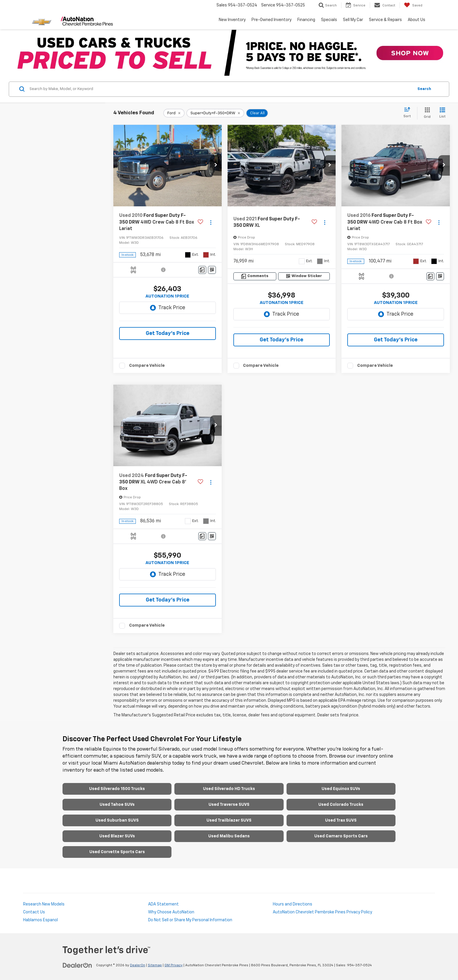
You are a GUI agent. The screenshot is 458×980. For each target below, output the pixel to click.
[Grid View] (426, 113)
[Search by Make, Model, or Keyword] (221, 89)
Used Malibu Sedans (229, 836)
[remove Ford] (174, 113)
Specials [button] (329, 20)
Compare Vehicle (147, 365)
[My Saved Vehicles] (413, 5)
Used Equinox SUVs (341, 789)
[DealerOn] (77, 965)
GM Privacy (174, 965)
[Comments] (202, 270)
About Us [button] (417, 20)
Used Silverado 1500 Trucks (117, 789)
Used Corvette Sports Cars (117, 852)
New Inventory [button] (232, 20)
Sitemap (155, 965)
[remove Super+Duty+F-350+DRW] (215, 113)
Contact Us (34, 912)
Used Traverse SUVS (229, 805)
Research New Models (44, 904)
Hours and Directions (293, 904)
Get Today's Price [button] (168, 333)
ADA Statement (163, 904)
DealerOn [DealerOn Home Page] (138, 965)
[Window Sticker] (212, 270)
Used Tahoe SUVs (117, 805)
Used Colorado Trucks (341, 805)
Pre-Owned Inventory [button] (271, 20)
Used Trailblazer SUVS (229, 820)
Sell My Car (353, 20)
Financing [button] (306, 20)
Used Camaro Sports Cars (341, 836)
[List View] (442, 113)
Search (424, 89)
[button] (216, 165)
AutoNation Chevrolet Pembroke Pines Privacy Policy (322, 912)
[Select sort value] (409, 113)
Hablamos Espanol (40, 920)
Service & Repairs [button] (385, 20)
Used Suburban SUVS (117, 820)
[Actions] (211, 222)
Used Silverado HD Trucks (229, 789)
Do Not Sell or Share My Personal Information (190, 920)
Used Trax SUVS (341, 820)
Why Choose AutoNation (171, 912)
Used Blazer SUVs (117, 836)
